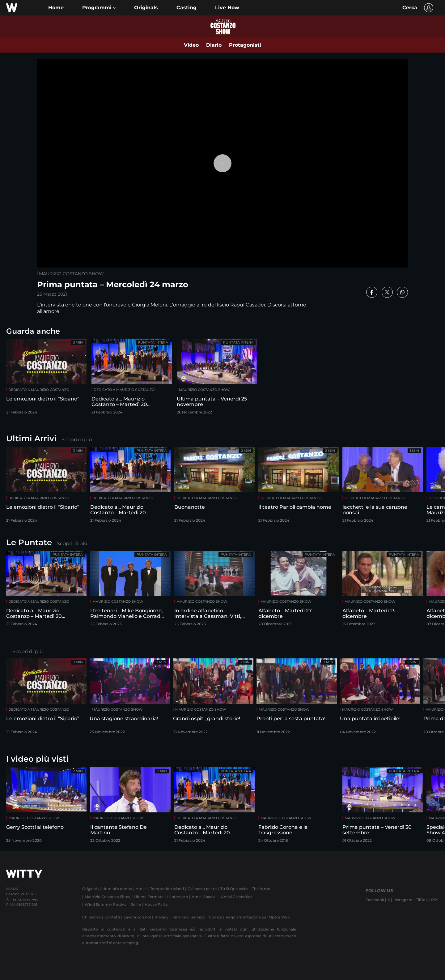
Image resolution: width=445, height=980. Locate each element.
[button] (99, 8)
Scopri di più (77, 440)
